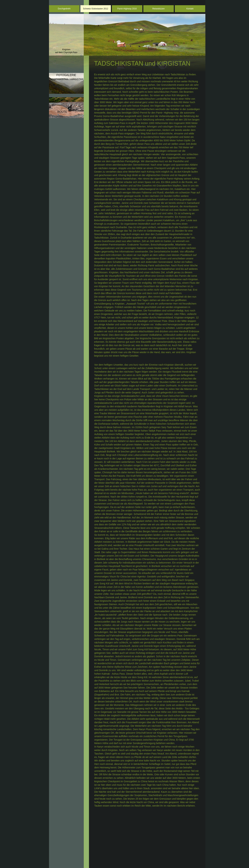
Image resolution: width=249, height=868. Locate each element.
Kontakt (190, 9)
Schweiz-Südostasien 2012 (96, 9)
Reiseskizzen (159, 9)
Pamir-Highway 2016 (127, 9)
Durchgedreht (64, 9)
